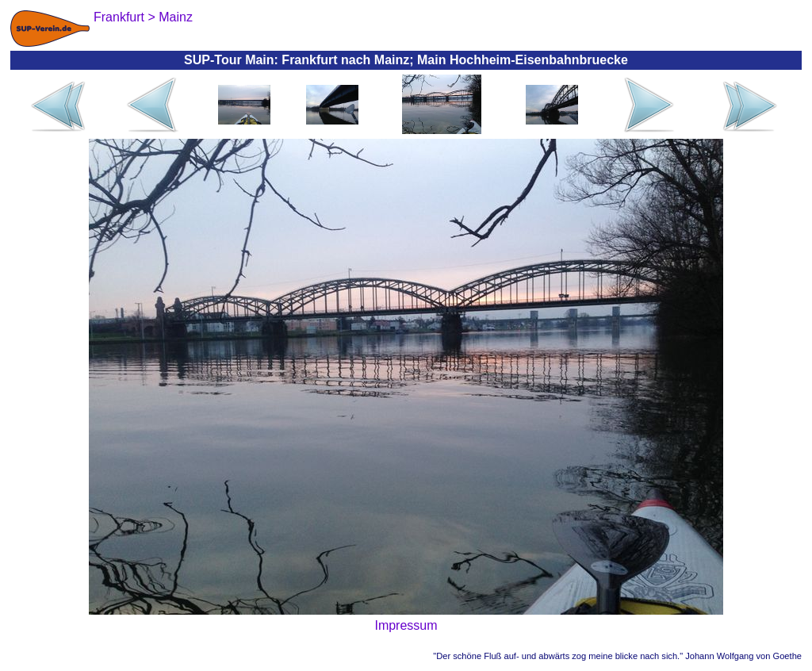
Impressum (406, 625)
